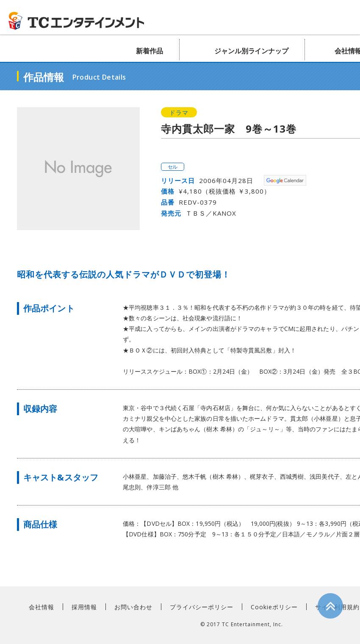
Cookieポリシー (274, 607)
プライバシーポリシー (202, 607)
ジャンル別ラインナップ (251, 51)
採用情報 (84, 607)
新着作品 (150, 51)
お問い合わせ (133, 607)
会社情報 (42, 607)
